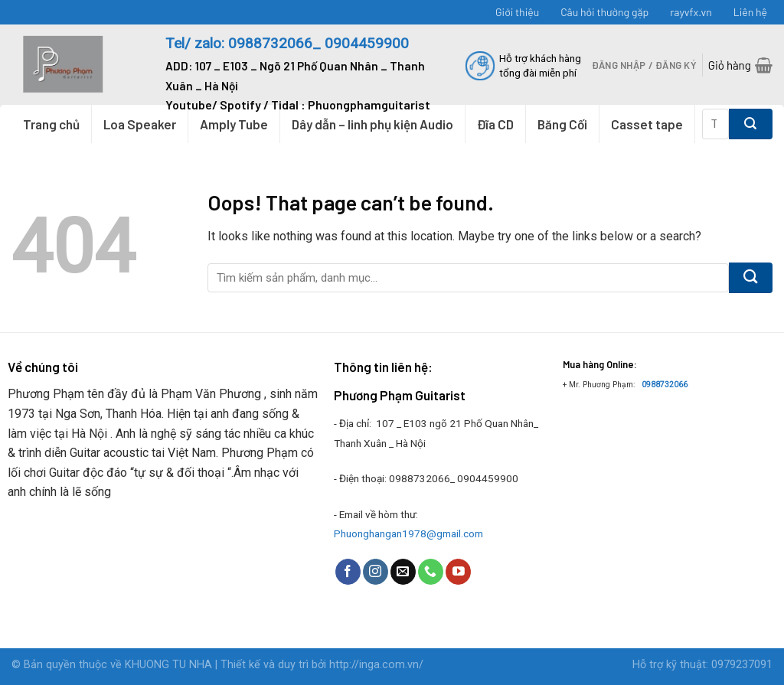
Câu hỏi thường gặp (604, 12)
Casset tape (647, 124)
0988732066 (665, 385)
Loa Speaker (140, 124)
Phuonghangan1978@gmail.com (408, 533)
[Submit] (751, 124)
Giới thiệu (517, 12)
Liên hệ (750, 12)
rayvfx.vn (691, 12)
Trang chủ (51, 124)
